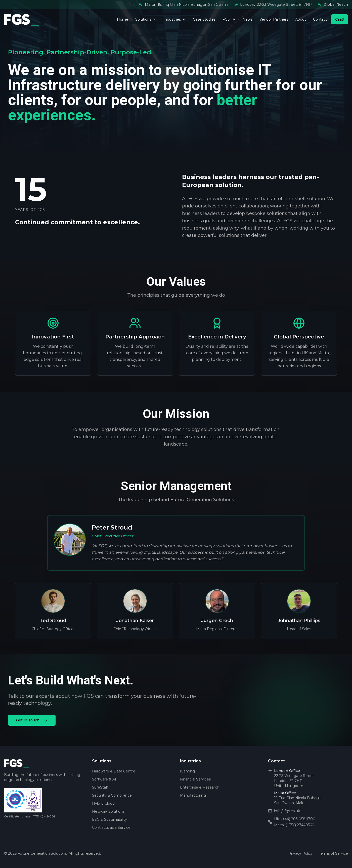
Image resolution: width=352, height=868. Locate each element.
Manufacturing (193, 795)
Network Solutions (108, 811)
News (247, 19)
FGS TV (229, 19)
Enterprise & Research (200, 787)
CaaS (340, 19)
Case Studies (204, 19)
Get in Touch (32, 720)
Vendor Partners (274, 19)
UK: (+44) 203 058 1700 (295, 819)
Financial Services (195, 779)
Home (123, 19)
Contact (320, 19)
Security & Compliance (112, 795)
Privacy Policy (301, 853)
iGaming (187, 771)
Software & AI (104, 779)
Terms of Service (333, 853)
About (301, 19)
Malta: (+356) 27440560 (294, 825)
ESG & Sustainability (109, 819)
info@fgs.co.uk (287, 811)
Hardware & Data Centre (114, 771)
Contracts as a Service (111, 828)
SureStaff (100, 787)
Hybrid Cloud (103, 803)
